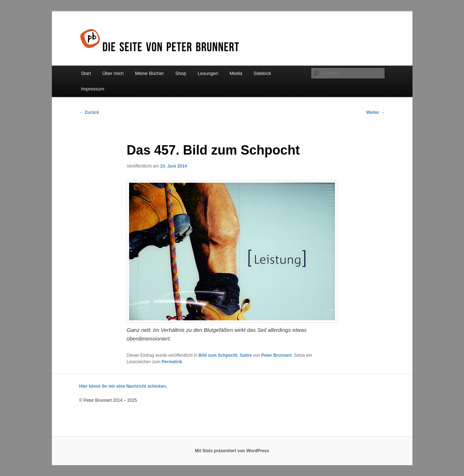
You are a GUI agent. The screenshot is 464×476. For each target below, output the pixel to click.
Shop (181, 73)
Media (236, 73)
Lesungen (208, 73)
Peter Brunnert (277, 355)
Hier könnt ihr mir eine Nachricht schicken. (123, 386)
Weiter (376, 112)
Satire (246, 355)
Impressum (93, 89)
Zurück (89, 112)
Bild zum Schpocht (218, 355)
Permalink (172, 362)
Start (86, 73)
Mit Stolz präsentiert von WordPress (232, 451)
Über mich (113, 73)
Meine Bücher (149, 73)
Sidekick (262, 73)
